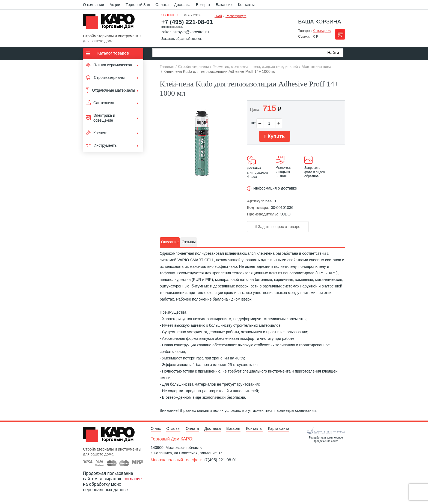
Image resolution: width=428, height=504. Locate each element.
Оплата (162, 5)
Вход (218, 16)
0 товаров (322, 31)
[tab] (170, 242)
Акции (115, 5)
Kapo (111, 23)
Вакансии (224, 5)
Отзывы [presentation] (188, 242)
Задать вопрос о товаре (278, 227)
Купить (275, 136)
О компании (93, 5)
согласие (133, 479)
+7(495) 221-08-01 (220, 460)
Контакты (246, 5)
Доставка (182, 5)
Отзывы (173, 428)
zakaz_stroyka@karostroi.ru (185, 32)
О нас (156, 428)
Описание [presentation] (170, 242)
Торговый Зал (138, 5)
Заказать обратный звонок (181, 39)
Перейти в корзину (340, 34)
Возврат (203, 5)
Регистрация (236, 16)
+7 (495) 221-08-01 (187, 22)
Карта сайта (279, 428)
